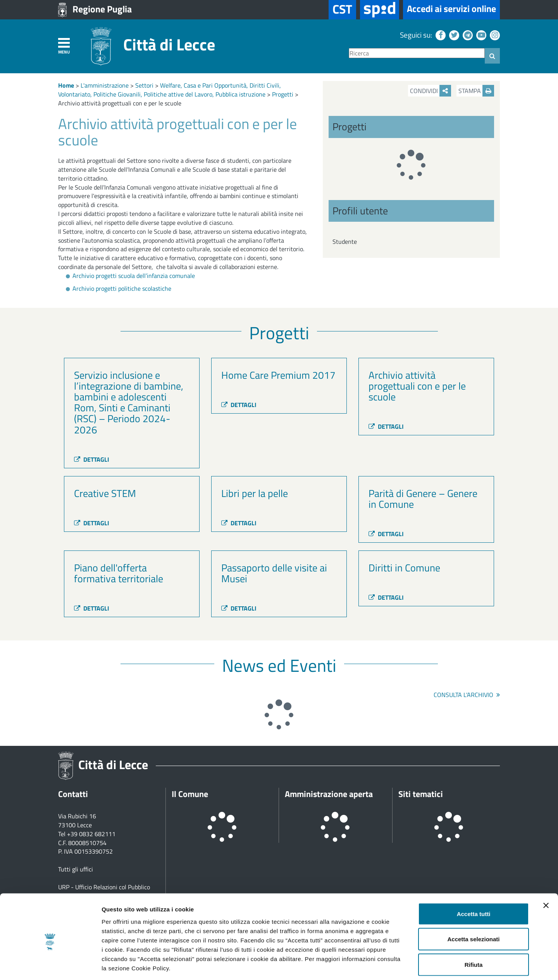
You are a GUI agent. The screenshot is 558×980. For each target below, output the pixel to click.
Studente (345, 242)
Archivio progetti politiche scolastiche (122, 288)
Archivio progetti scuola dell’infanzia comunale (134, 276)
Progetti (283, 94)
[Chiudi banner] (546, 870)
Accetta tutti (474, 878)
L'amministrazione (105, 85)
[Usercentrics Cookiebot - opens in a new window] (50, 965)
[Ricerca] (417, 53)
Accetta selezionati (473, 904)
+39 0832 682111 (91, 834)
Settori (144, 85)
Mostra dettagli (408, 965)
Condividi (431, 91)
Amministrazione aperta (329, 794)
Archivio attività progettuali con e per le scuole (120, 103)
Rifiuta (474, 929)
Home (66, 85)
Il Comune (190, 794)
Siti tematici (421, 794)
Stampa (476, 91)
